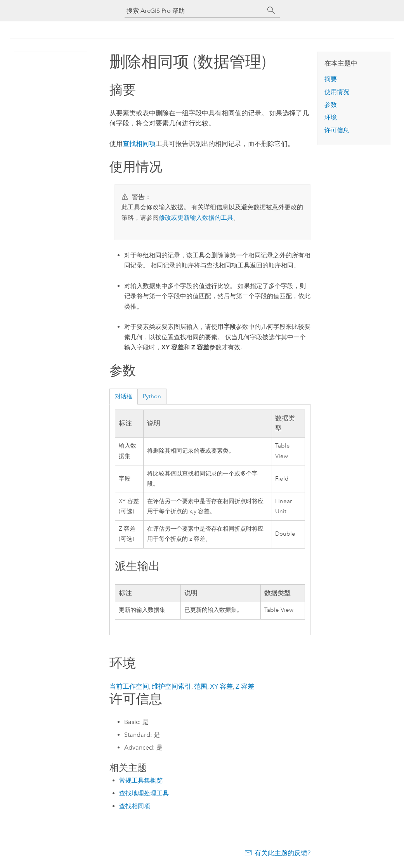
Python (152, 396)
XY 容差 (221, 686)
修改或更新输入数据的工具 (196, 218)
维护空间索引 (172, 686)
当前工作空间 (129, 686)
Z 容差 (245, 686)
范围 (201, 686)
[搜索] (271, 10)
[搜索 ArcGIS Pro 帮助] (194, 11)
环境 (331, 117)
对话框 (124, 396)
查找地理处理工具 (144, 793)
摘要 (331, 79)
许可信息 (337, 130)
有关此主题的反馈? (283, 853)
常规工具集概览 (141, 780)
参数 (331, 105)
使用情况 (337, 92)
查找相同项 (139, 144)
